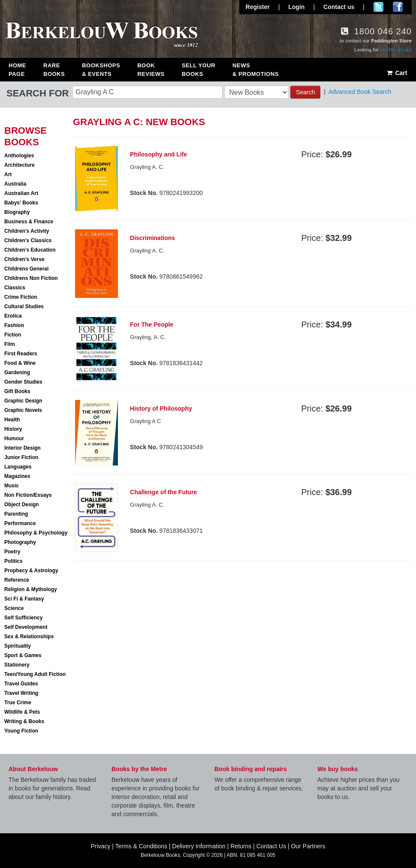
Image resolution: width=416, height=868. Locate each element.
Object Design (22, 505)
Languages (18, 467)
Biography (17, 212)
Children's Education (30, 250)
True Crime (18, 703)
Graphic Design (23, 401)
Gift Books (17, 391)
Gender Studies (23, 382)
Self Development (26, 627)
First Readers (21, 354)
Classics (15, 288)
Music (12, 486)
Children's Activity (27, 231)
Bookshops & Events (101, 70)
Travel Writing (21, 693)
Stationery (17, 665)
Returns (241, 846)
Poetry (12, 552)
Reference (17, 580)
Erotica (13, 316)
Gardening (17, 372)
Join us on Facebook (398, 7)
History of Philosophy (161, 408)
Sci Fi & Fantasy (24, 599)
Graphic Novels (23, 410)
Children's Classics (28, 240)
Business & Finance (29, 222)
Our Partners (308, 846)
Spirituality (18, 646)
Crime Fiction (21, 297)
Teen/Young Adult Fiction (35, 674)
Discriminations (152, 238)
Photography (20, 542)
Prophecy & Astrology (31, 571)
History (13, 429)
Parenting (16, 514)
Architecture (20, 165)
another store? (396, 50)
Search (305, 92)
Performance (20, 523)
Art (8, 174)
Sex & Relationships (29, 637)
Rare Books (54, 70)
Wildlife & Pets (22, 712)
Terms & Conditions (141, 846)
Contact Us (271, 846)
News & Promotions (256, 70)
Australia (15, 184)
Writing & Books (24, 721)
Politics (14, 561)
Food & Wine (20, 363)
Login (296, 7)
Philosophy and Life (158, 154)
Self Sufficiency (23, 618)
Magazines (17, 476)
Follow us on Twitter (378, 7)
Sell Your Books (199, 70)
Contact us (339, 7)
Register (258, 7)
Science (14, 608)
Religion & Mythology (31, 589)
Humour (14, 439)
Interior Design (23, 448)
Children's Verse (24, 259)
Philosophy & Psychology (36, 533)
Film (10, 344)
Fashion (14, 325)
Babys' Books (21, 203)
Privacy (100, 846)
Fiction (13, 335)
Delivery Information (199, 846)
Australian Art (21, 193)
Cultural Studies (24, 306)
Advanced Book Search (360, 92)
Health (12, 420)
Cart (396, 73)
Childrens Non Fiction (31, 278)
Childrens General (26, 269)
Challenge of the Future (163, 492)
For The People (152, 324)
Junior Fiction (21, 457)
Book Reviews (151, 70)
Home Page (17, 70)
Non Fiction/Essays (28, 495)
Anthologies (19, 156)
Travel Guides (21, 684)
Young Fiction (21, 731)
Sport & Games (23, 655)
